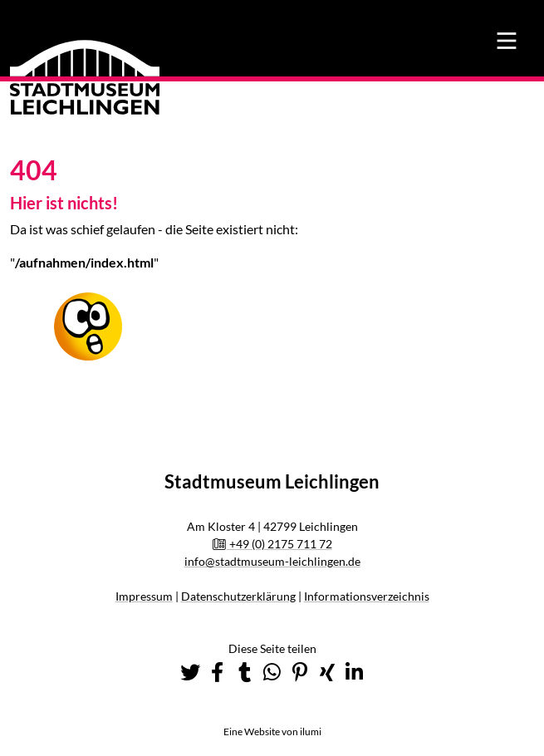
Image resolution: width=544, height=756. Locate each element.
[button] (190, 672)
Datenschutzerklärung (238, 596)
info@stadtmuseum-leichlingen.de (272, 561)
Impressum (144, 596)
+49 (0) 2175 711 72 (272, 544)
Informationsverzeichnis (367, 596)
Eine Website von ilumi (272, 731)
